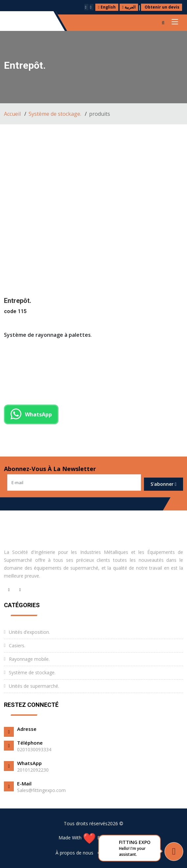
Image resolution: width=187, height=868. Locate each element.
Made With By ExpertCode (94, 838)
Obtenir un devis (162, 7)
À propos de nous (74, 853)
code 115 (15, 311)
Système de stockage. (56, 114)
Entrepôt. (18, 301)
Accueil (13, 114)
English (107, 7)
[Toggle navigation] (175, 23)
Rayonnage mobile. (29, 659)
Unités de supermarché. (34, 686)
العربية (129, 7)
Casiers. (17, 645)
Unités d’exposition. (29, 632)
